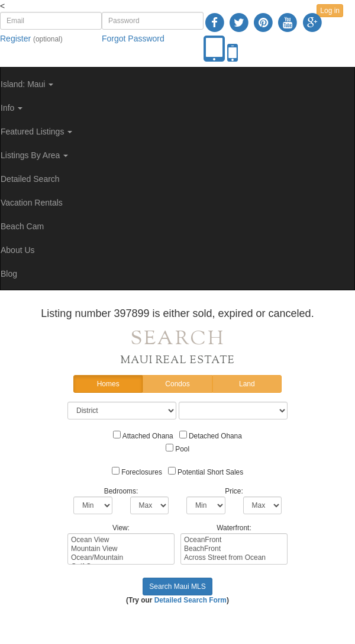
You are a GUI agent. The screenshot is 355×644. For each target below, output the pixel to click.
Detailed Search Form (191, 600)
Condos (177, 384)
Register (15, 39)
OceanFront (234, 540)
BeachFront (234, 549)
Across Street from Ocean (234, 558)
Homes (108, 384)
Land (247, 384)
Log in (330, 11)
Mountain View (121, 549)
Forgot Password (133, 39)
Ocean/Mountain (121, 558)
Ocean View (121, 540)
